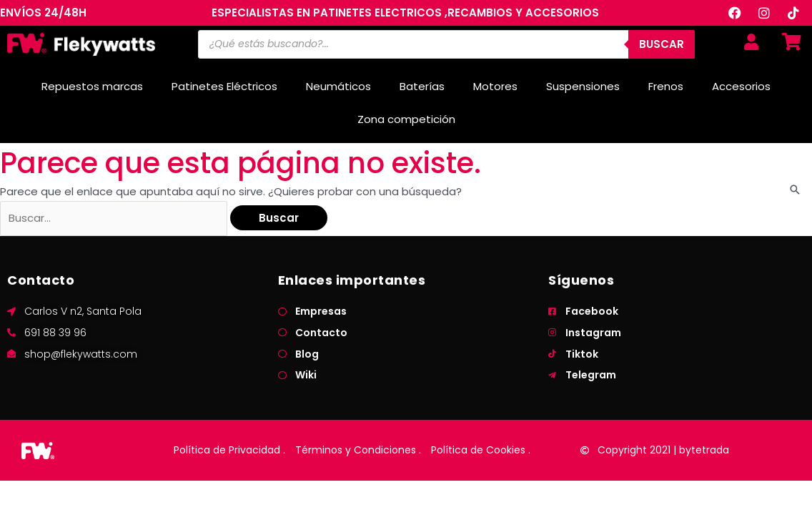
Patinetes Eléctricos (224, 86)
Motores (495, 86)
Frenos (666, 86)
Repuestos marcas (92, 86)
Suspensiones (583, 86)
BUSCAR (662, 44)
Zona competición (406, 119)
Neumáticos (338, 86)
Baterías (422, 86)
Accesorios (741, 86)
